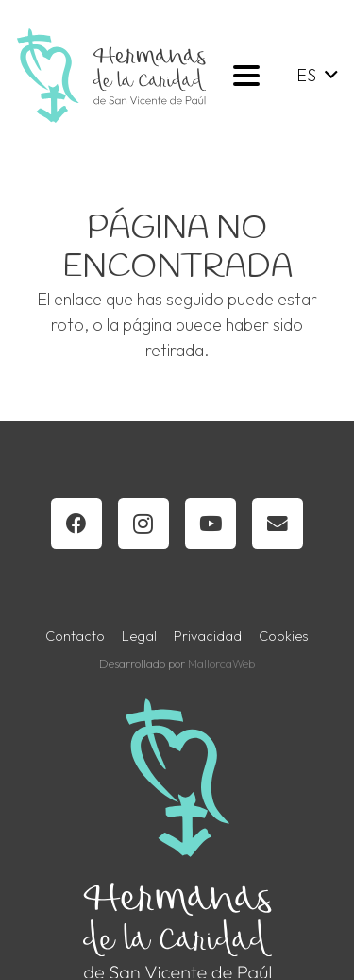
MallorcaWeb (221, 663)
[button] (246, 76)
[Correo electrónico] (278, 524)
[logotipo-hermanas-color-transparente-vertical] (177, 838)
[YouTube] (211, 524)
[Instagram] (143, 524)
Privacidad (208, 636)
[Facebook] (76, 524)
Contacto (75, 636)
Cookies (284, 636)
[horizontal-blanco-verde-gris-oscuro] (111, 76)
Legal (139, 636)
